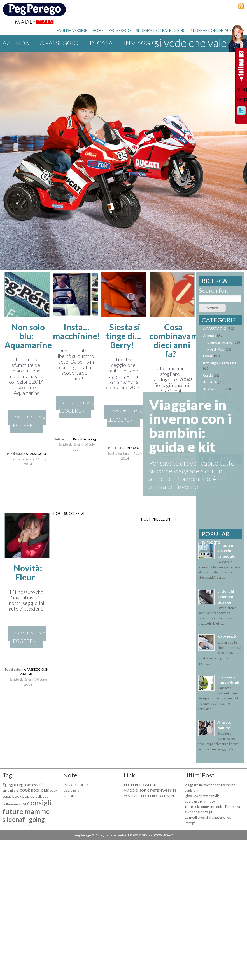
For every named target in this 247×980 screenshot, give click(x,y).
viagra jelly (71, 790)
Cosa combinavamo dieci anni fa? (176, 340)
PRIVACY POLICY (76, 785)
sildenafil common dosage (226, 597)
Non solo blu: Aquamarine (28, 336)
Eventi (208, 356)
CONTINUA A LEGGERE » (28, 422)
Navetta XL (228, 637)
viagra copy (241, 93)
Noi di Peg (215, 349)
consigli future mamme (27, 807)
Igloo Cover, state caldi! (202, 796)
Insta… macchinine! (77, 331)
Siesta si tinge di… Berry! (123, 336)
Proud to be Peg (85, 439)
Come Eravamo (220, 342)
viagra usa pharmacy (200, 801)
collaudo (42, 796)
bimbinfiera (11, 790)
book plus (40, 790)
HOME (98, 30)
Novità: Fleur (28, 573)
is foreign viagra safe (220, 363)
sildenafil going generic (24, 823)
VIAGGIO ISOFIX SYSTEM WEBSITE (150, 790)
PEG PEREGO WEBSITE (141, 785)
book (25, 790)
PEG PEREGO (120, 30)
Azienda (16, 43)
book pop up (24, 796)
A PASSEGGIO (59, 43)
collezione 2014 (14, 804)
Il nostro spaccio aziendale (226, 551)
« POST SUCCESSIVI (68, 514)
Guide (208, 375)
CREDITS (70, 796)
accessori (34, 785)
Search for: (214, 290)
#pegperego (14, 784)
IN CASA (101, 43)
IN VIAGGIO (213, 389)
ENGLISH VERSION (72, 30)
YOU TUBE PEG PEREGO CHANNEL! (152, 796)
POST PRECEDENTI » (159, 519)
